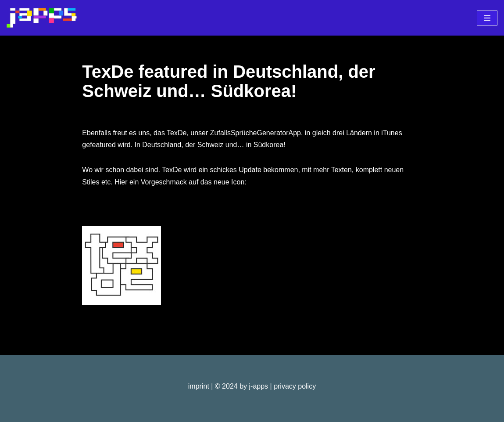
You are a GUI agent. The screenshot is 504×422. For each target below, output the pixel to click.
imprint (199, 386)
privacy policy (295, 386)
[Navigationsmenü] (487, 18)
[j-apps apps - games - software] (42, 18)
